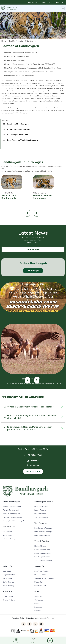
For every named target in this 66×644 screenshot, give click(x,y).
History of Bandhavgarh (12, 507)
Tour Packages (33, 271)
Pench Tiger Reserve (42, 557)
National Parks (40, 546)
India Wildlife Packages (43, 532)
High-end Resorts (41, 507)
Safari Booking (47, 2)
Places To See (40, 582)
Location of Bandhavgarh (27, 41)
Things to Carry (9, 600)
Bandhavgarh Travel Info (18, 135)
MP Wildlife (7, 535)
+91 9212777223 (33, 2)
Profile (37, 604)
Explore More (33, 249)
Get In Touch (60, 2)
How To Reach (40, 575)
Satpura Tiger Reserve (43, 560)
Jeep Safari (7, 571)
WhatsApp (34, 465)
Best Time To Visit (41, 571)
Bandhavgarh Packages (43, 528)
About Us (38, 596)
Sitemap (38, 611)
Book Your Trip (33, 471)
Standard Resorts (41, 517)
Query (33, 641)
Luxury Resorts (40, 510)
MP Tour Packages (10, 539)
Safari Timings (8, 582)
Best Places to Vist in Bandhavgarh (22, 140)
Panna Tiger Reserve (43, 553)
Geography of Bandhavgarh (19, 129)
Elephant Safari (9, 575)
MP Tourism (7, 532)
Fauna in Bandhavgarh (11, 514)
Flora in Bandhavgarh (11, 510)
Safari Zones (8, 578)
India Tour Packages (42, 535)
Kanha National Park (42, 550)
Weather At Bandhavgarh (44, 578)
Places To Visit (40, 586)
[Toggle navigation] (63, 8)
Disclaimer (38, 607)
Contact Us (35, 461)
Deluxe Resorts (40, 514)
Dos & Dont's (8, 596)
